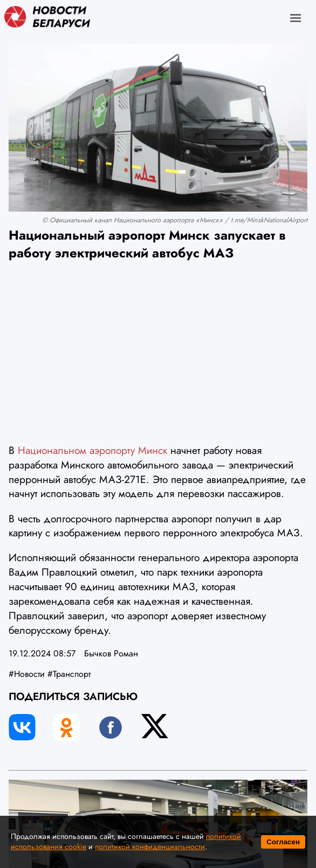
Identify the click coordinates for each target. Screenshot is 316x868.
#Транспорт (69, 674)
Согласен (283, 842)
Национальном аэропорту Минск (94, 450)
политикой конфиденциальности (150, 846)
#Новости (27, 674)
